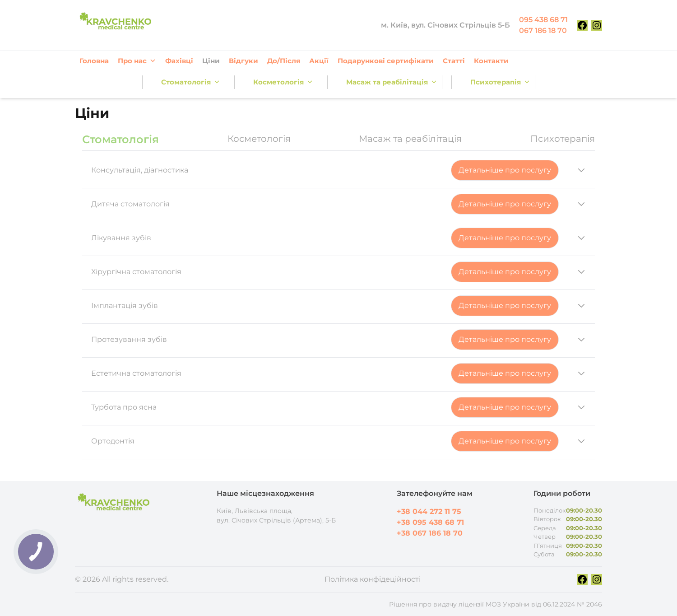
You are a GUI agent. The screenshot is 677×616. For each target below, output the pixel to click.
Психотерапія (500, 82)
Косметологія (283, 82)
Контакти (491, 61)
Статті (454, 61)
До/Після (284, 61)
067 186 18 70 (543, 30)
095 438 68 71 (543, 20)
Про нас (137, 61)
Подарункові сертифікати (386, 61)
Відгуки (243, 61)
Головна (94, 61)
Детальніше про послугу (505, 170)
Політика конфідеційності (373, 579)
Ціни (211, 61)
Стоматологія (191, 82)
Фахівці (179, 61)
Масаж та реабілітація (392, 82)
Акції (319, 61)
